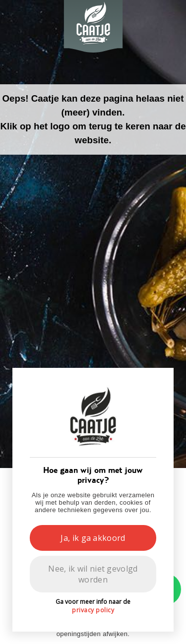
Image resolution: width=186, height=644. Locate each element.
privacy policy (93, 610)
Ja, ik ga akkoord (93, 538)
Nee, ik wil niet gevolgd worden (93, 574)
